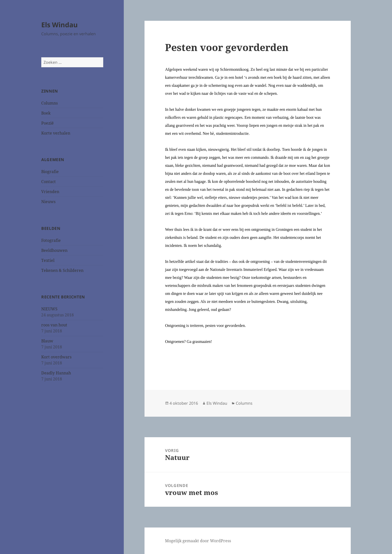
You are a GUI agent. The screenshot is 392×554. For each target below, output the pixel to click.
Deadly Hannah (56, 373)
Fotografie (51, 240)
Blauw (47, 341)
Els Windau (59, 25)
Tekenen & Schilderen (62, 270)
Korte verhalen (56, 133)
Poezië (47, 123)
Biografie (50, 172)
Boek (46, 113)
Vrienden (50, 192)
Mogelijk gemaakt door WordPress (198, 541)
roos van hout (54, 325)
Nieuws (48, 202)
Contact (48, 182)
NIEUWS (49, 309)
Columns (49, 103)
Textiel (48, 260)
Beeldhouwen (54, 250)
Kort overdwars (56, 357)
